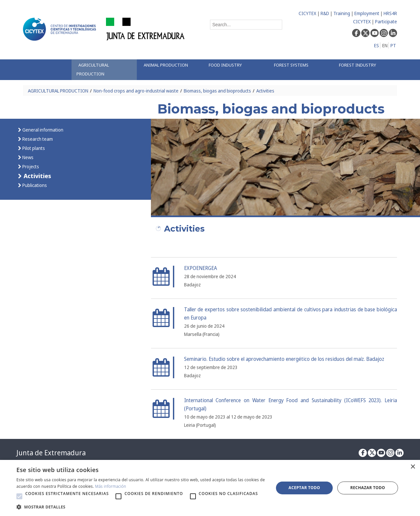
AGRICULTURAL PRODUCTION (58, 91)
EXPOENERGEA (200, 268)
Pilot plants (33, 148)
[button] (19, 496)
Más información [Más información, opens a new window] (111, 486)
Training (342, 13)
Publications (34, 185)
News (27, 157)
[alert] (210, 488)
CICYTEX (307, 13)
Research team (37, 139)
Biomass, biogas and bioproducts (217, 91)
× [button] (413, 467)
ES (377, 45)
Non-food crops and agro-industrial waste (136, 91)
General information (42, 130)
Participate (386, 21)
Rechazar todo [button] (367, 488)
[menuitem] (104, 70)
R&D (325, 13)
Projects (30, 166)
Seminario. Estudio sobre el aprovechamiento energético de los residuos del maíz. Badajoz (284, 359)
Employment (367, 13)
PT (393, 45)
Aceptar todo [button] (304, 488)
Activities (265, 91)
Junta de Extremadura (51, 453)
